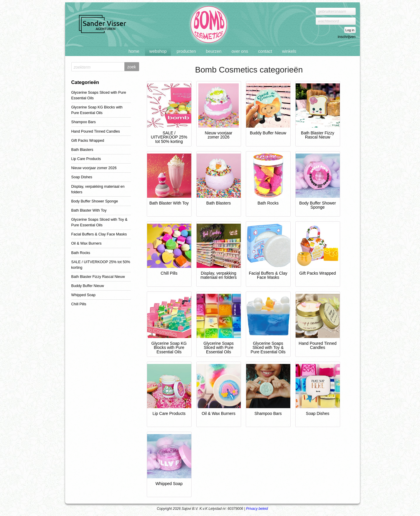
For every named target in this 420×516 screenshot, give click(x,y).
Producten (186, 51)
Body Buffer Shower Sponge (95, 201)
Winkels (289, 51)
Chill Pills (79, 304)
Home (134, 51)
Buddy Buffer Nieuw (88, 286)
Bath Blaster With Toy (89, 210)
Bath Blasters (82, 150)
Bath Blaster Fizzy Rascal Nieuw (98, 277)
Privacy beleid (257, 509)
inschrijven (347, 37)
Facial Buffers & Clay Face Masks (99, 234)
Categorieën (85, 82)
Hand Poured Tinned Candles (96, 131)
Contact (265, 51)
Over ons (240, 51)
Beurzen (214, 51)
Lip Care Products (86, 159)
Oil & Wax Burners (87, 243)
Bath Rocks (81, 253)
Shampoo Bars (84, 122)
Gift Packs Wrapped (88, 141)
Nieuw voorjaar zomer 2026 (94, 168)
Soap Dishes (82, 177)
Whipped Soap (84, 295)
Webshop (158, 51)
